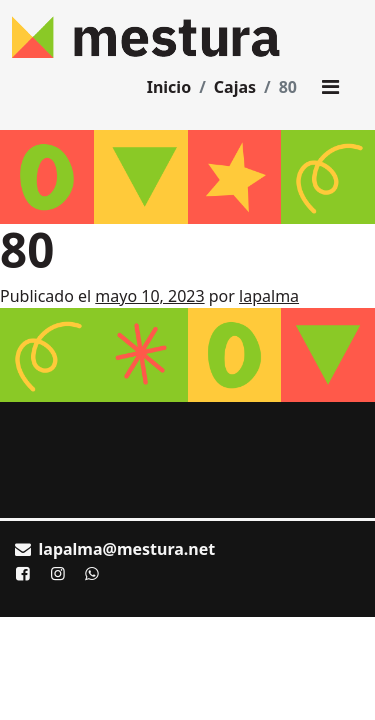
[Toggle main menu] (330, 87)
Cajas (235, 87)
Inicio (169, 87)
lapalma (269, 296)
